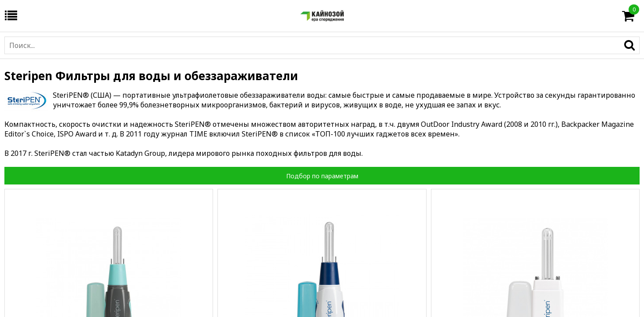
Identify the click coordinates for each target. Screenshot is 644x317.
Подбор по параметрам (322, 176)
